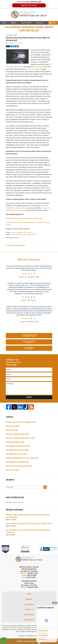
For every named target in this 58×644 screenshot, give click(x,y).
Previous (10, 245)
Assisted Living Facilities (17, 434)
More (54, 23)
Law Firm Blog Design (28, 641)
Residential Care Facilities (17, 462)
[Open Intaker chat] (39, 643)
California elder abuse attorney (20, 234)
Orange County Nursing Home (19, 466)
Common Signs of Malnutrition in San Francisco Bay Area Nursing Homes (28, 516)
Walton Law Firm (34, 636)
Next (23, 245)
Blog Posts (29, 620)
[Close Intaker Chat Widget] (56, 603)
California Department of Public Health (22, 458)
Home (4, 23)
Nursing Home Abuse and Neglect (21, 422)
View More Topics (12, 470)
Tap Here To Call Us (29, 5)
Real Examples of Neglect (29, 348)
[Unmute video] (47, 621)
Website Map (29, 615)
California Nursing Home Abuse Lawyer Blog (29, 15)
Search (45, 487)
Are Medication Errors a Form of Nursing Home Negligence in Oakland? (28, 531)
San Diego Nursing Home (17, 450)
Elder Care (12, 430)
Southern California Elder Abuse (20, 438)
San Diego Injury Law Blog (15, 502)
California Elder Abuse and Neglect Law (29, 336)
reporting (34, 234)
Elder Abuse (15, 232)
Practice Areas (26, 23)
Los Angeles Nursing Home (18, 446)
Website (14, 23)
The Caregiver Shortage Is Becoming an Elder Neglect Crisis (29, 524)
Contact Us (40, 23)
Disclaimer (29, 604)
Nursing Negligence (27, 232)
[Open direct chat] (53, 603)
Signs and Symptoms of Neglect (29, 342)
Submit (29, 397)
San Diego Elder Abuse (16, 454)
